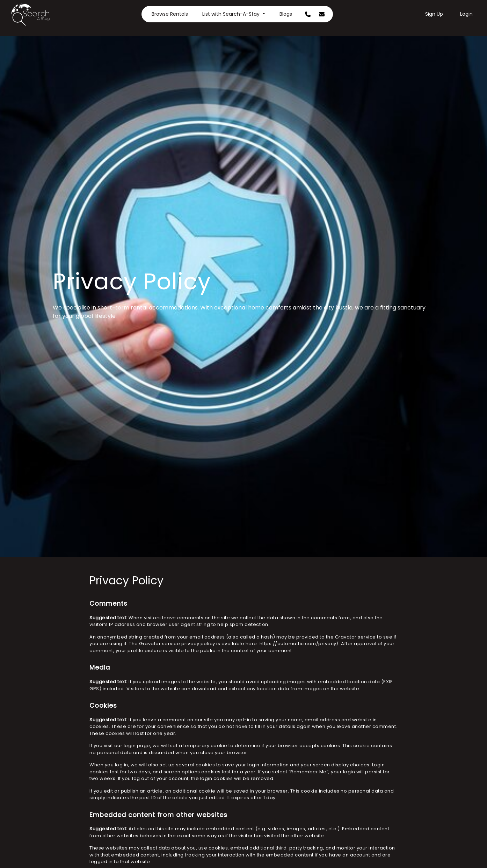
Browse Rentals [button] (170, 14)
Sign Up (434, 14)
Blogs (286, 14)
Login (466, 14)
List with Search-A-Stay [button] (232, 14)
